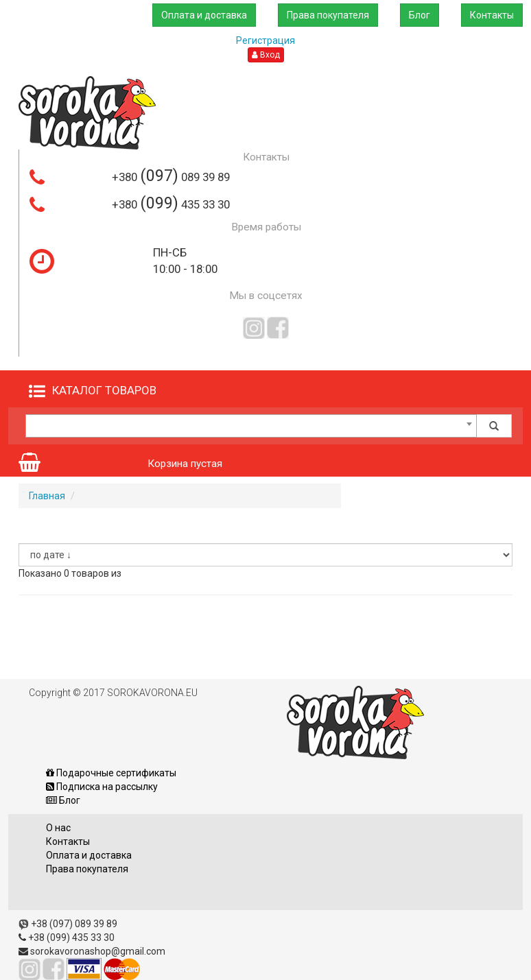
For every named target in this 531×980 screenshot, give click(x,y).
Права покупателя (328, 15)
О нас (58, 828)
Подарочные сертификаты (111, 773)
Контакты (492, 15)
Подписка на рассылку (102, 787)
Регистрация (265, 40)
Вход (266, 55)
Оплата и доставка (204, 15)
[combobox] (251, 426)
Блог (420, 15)
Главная (47, 496)
